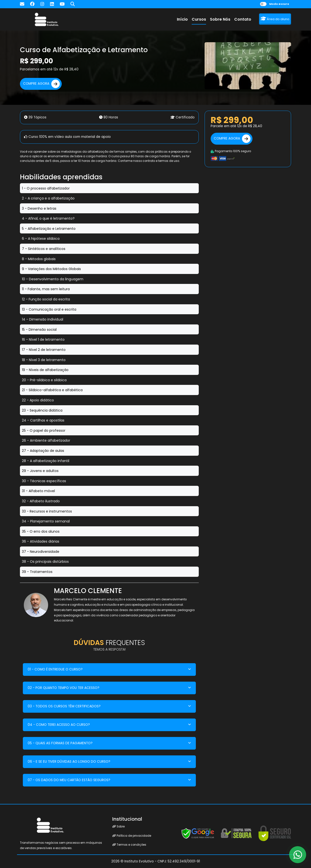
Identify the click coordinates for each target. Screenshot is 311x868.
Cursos (199, 19)
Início (182, 19)
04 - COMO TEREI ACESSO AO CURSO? (59, 725)
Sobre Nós (220, 19)
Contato (243, 19)
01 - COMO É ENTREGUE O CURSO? (55, 669)
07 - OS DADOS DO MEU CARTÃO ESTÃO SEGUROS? (69, 780)
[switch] (263, 4)
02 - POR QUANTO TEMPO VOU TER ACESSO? (64, 688)
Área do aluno (275, 19)
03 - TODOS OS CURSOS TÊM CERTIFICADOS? (64, 706)
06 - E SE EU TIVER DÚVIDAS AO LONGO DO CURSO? (69, 762)
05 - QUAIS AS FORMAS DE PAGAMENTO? (60, 743)
